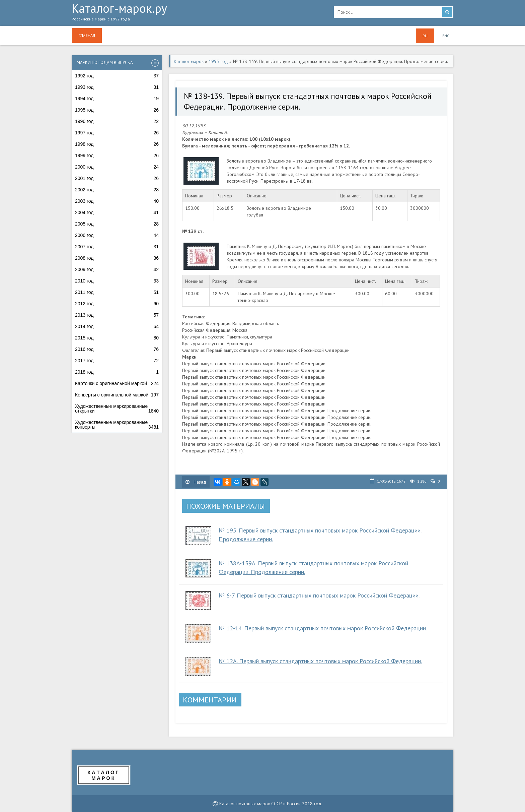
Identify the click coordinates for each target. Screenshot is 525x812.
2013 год (117, 315)
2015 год (117, 338)
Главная (87, 35)
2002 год (117, 190)
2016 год (117, 349)
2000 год (117, 167)
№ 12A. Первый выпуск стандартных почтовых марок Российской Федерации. (320, 661)
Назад (196, 482)
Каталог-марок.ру (198, 14)
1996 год (117, 121)
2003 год (117, 201)
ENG (446, 36)
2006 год (117, 235)
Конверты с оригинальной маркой (117, 395)
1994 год (117, 99)
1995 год (117, 110)
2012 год (117, 304)
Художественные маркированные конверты (117, 425)
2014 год (117, 326)
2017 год (117, 361)
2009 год (117, 269)
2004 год (117, 212)
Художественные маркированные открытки (117, 409)
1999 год (117, 155)
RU (425, 36)
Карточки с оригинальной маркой (117, 383)
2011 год (117, 292)
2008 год (117, 258)
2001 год (117, 178)
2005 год (117, 224)
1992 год (117, 76)
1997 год (117, 133)
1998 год (117, 144)
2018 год (117, 372)
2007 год (117, 247)
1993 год (117, 87)
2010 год (117, 281)
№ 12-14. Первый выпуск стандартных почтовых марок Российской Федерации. (323, 628)
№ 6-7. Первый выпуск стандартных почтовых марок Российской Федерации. (319, 595)
